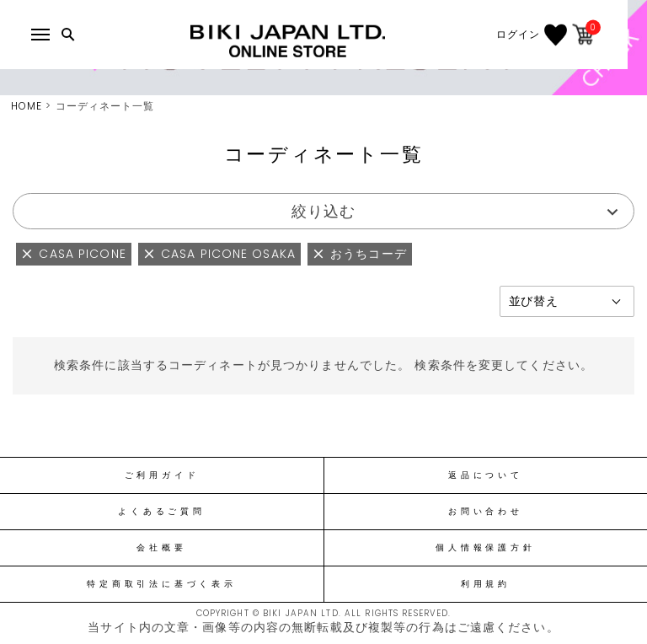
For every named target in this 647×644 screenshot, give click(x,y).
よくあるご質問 (161, 512)
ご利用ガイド (162, 475)
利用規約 (486, 584)
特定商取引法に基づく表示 (161, 584)
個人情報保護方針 (485, 548)
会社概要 (161, 548)
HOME (27, 106)
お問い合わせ (486, 512)
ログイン (537, 35)
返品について (486, 475)
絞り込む (323, 211)
